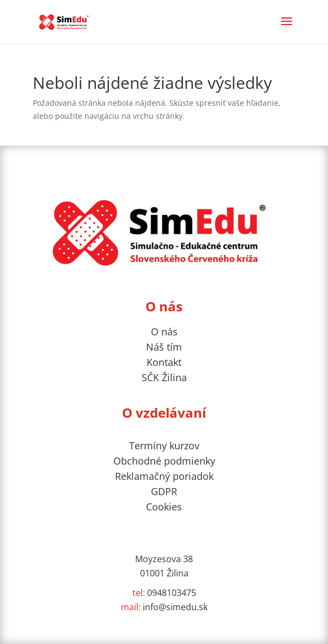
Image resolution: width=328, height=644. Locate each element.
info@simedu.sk (164, 607)
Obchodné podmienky (164, 461)
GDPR (164, 491)
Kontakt (164, 362)
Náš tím (164, 347)
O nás (164, 332)
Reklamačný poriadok (164, 476)
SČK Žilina (164, 377)
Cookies (164, 507)
